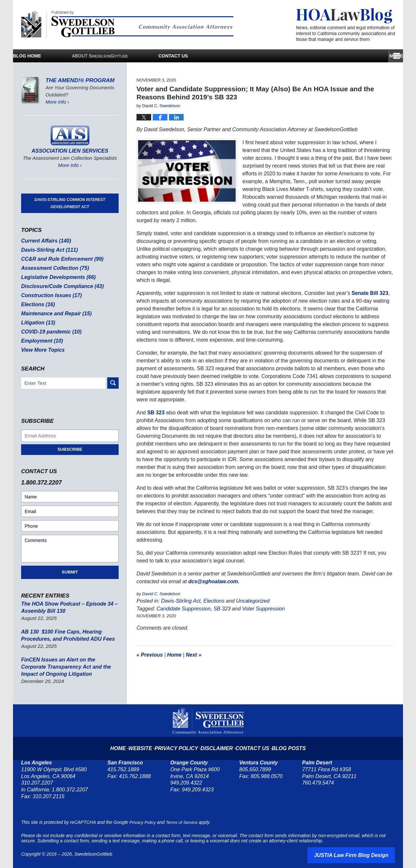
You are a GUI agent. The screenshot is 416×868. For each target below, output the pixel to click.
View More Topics (42, 350)
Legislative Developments (56, 277)
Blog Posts (282, 743)
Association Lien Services (70, 151)
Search (113, 383)
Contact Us (350, 56)
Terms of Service (185, 822)
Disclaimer (217, 743)
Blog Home (58, 56)
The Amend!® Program (80, 80)
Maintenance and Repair (54, 314)
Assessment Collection (53, 268)
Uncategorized (253, 601)
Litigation (37, 323)
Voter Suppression (263, 609)
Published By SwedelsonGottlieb (127, 25)
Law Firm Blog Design (364, 855)
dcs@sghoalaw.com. (214, 581)
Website (150, 743)
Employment (41, 341)
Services (262, 56)
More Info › (57, 102)
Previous (150, 655)
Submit (70, 572)
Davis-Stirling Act (181, 601)
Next (194, 655)
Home (174, 655)
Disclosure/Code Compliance (60, 286)
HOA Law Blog (345, 25)
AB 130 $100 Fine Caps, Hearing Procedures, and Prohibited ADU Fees (65, 635)
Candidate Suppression (184, 609)
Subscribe (70, 449)
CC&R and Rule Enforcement (60, 259)
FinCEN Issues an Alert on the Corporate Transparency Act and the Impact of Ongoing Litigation (68, 667)
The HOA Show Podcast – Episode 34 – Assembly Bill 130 (66, 607)
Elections (214, 601)
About (161, 56)
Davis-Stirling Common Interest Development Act (70, 203)
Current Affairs (45, 241)
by (139, 594)
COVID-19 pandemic (49, 332)
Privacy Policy (183, 743)
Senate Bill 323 (370, 293)
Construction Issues (50, 295)
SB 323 (156, 413)
